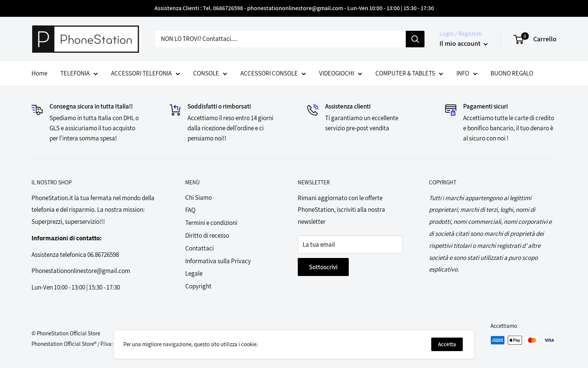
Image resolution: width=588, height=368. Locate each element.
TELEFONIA (79, 74)
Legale (194, 273)
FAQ (190, 210)
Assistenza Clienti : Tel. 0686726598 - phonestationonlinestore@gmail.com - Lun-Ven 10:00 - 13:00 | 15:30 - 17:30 (294, 8)
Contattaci (199, 248)
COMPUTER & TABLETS (409, 74)
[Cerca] (415, 39)
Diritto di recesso (207, 235)
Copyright (198, 286)
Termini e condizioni (211, 223)
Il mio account (464, 43)
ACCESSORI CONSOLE (273, 74)
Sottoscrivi (323, 267)
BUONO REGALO (512, 73)
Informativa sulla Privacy (218, 261)
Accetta (447, 344)
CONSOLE (210, 74)
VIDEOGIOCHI (341, 74)
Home (39, 73)
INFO (467, 74)
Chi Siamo (199, 198)
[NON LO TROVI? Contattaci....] (280, 39)
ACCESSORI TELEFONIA (145, 74)
